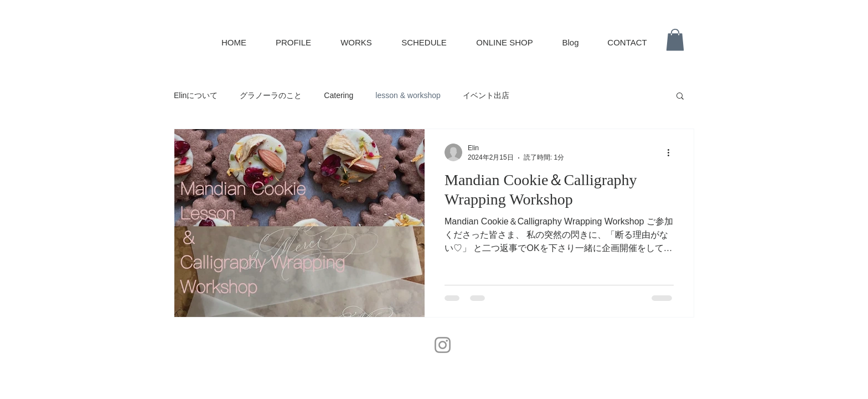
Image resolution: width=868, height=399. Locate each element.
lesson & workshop (408, 95)
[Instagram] (443, 345)
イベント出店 (486, 95)
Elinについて (196, 95)
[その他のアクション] (672, 152)
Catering (339, 95)
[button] (675, 40)
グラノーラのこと (271, 95)
